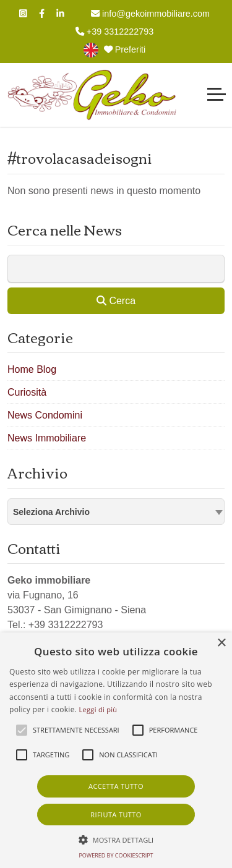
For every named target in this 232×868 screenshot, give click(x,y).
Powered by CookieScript (116, 855)
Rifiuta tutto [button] (116, 815)
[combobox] (116, 512)
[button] (116, 840)
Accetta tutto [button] (116, 786)
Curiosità (27, 392)
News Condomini (45, 415)
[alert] (116, 750)
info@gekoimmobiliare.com (150, 14)
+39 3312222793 (114, 32)
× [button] (221, 643)
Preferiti (125, 49)
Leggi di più (98, 709)
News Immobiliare (47, 438)
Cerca (116, 301)
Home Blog (32, 369)
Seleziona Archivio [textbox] (51, 512)
